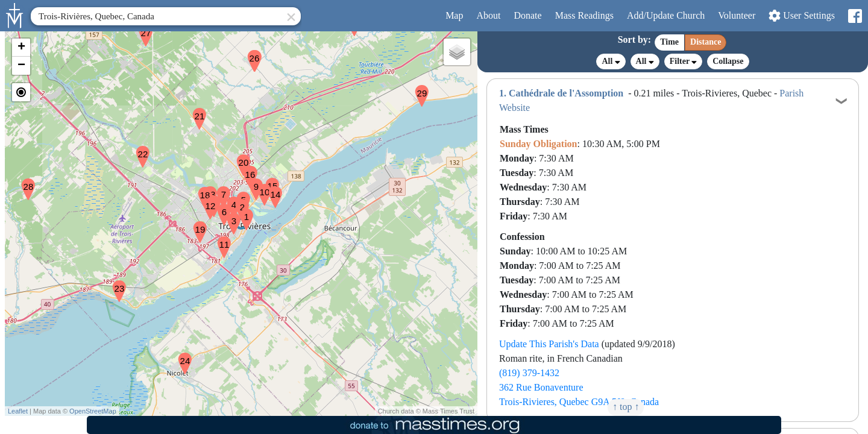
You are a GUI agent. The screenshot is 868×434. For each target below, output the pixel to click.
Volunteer (737, 15)
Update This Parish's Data (549, 344)
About (488, 15)
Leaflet (18, 411)
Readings (584, 15)
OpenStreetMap (93, 411)
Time (669, 42)
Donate (527, 15)
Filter (683, 61)
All (611, 61)
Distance (706, 42)
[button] (242, 212)
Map (454, 15)
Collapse (728, 61)
